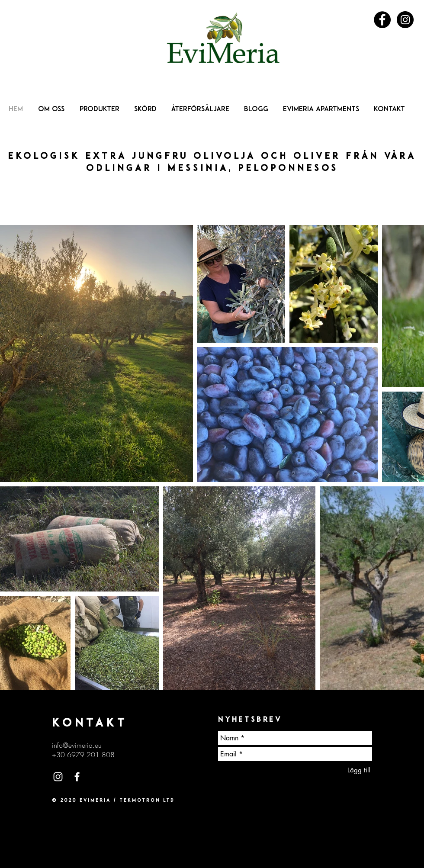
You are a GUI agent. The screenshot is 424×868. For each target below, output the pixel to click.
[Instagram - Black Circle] (405, 20)
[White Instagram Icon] (58, 777)
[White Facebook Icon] (77, 777)
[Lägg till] (359, 770)
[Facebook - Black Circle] (382, 20)
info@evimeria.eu (77, 745)
